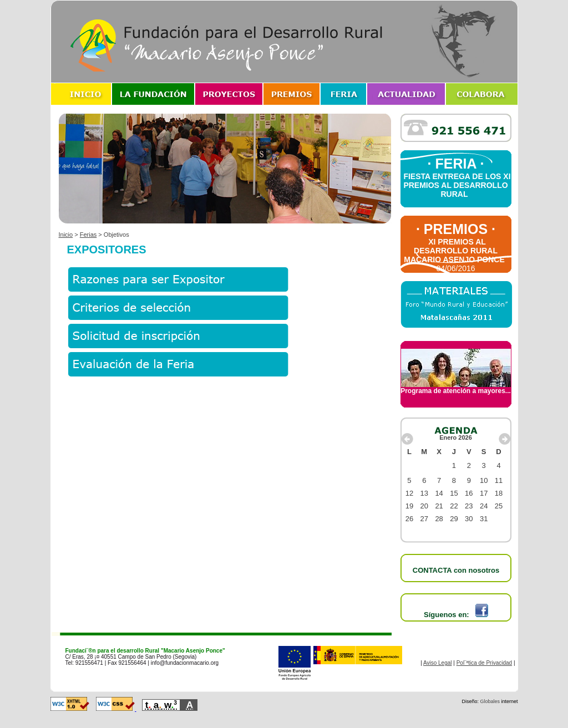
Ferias (88, 235)
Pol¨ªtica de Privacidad (484, 663)
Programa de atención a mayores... (456, 388)
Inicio (66, 235)
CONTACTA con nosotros (456, 570)
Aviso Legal (438, 663)
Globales (490, 701)
